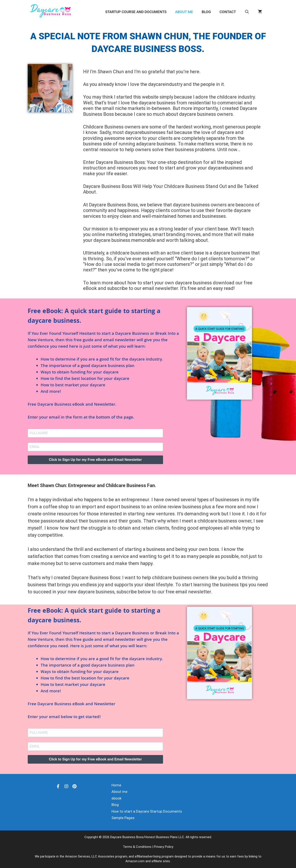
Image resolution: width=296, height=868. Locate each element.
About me (184, 12)
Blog (206, 12)
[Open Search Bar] (247, 12)
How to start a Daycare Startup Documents (147, 811)
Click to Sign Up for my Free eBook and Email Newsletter (95, 460)
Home (116, 785)
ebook (116, 798)
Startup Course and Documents (136, 12)
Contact (228, 12)
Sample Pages (123, 818)
